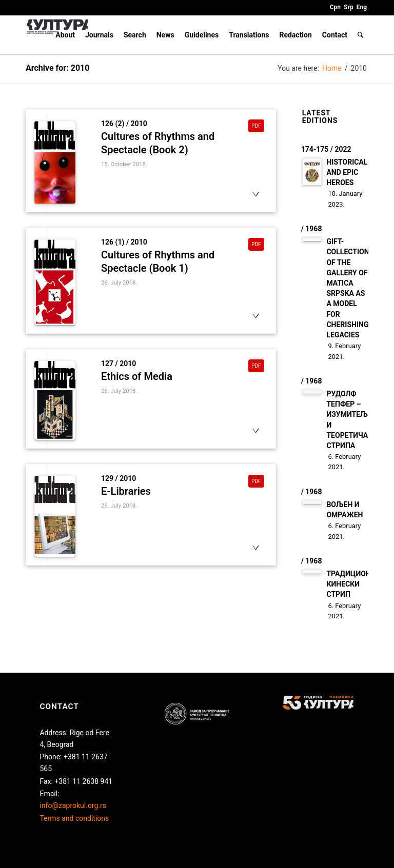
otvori (255, 204)
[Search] (360, 35)
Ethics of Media (137, 376)
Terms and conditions (74, 818)
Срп (335, 7)
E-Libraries (126, 491)
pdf (259, 125)
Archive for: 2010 (57, 68)
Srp (349, 7)
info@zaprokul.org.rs (73, 805)
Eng (362, 7)
